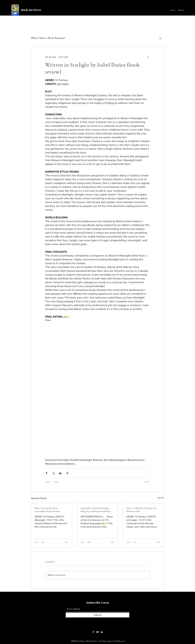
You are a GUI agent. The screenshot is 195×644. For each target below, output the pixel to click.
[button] (160, 38)
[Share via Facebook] (46, 473)
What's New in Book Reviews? (48, 38)
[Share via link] (67, 473)
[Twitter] (97, 632)
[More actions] (148, 57)
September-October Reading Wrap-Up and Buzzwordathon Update (95, 510)
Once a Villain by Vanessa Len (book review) (141, 510)
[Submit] (97, 615)
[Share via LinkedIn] (60, 473)
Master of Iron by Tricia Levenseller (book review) (47, 510)
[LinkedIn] (102, 632)
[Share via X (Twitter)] (53, 473)
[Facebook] (93, 632)
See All (161, 498)
